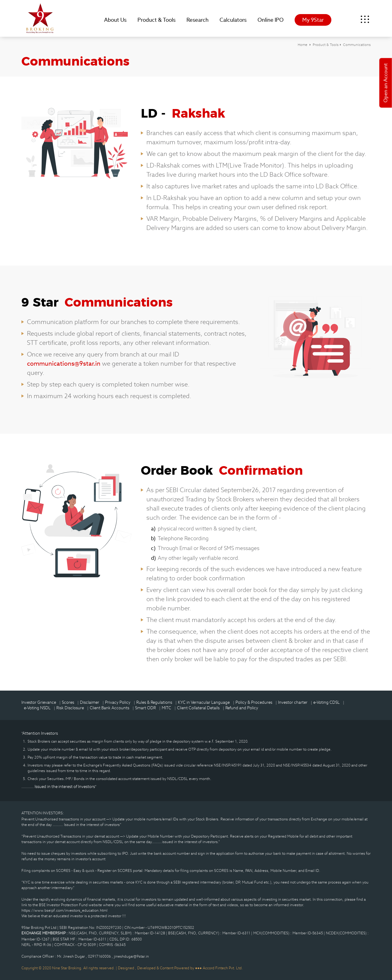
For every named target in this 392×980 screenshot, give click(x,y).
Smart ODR (145, 708)
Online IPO (271, 20)
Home (302, 45)
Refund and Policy (242, 708)
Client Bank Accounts (109, 708)
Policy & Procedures (254, 702)
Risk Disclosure (70, 708)
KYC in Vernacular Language (204, 702)
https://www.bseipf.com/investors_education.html (64, 910)
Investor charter (293, 702)
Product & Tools (156, 20)
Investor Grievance (39, 702)
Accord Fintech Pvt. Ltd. (223, 968)
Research (198, 20)
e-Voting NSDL (37, 708)
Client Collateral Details (198, 708)
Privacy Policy (118, 702)
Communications (357, 45)
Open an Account (386, 83)
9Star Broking (40, 18)
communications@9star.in (64, 364)
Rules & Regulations (154, 702)
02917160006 (100, 956)
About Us (115, 20)
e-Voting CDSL (326, 702)
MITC (166, 708)
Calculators (233, 20)
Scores (68, 702)
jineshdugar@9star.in (131, 956)
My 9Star (313, 20)
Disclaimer (90, 702)
